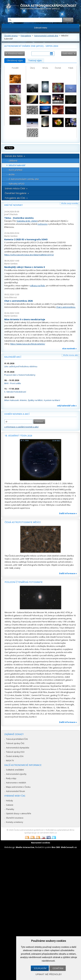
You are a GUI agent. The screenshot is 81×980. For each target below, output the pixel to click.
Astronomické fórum (15, 791)
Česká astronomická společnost (29, 830)
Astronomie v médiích (16, 783)
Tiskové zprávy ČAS (15, 743)
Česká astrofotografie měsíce (23, 522)
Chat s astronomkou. (66, 307)
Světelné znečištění (15, 770)
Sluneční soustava (15, 818)
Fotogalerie (26, 36)
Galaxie (10, 805)
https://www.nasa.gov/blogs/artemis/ (28, 344)
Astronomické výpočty (16, 774)
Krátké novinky (13, 205)
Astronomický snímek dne (46, 36)
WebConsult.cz (69, 847)
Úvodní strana (11, 36)
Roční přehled (15, 170)
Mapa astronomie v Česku (18, 787)
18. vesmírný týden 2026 (18, 436)
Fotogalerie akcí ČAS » (16, 198)
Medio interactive (25, 847)
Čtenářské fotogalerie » (17, 193)
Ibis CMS (56, 847)
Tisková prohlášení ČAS (17, 739)
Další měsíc (68, 54)
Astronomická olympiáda (18, 748)
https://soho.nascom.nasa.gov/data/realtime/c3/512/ (29, 255)
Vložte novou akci (71, 355)
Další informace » (68, 513)
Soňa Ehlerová (10, 297)
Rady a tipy (11, 778)
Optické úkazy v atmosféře (19, 813)
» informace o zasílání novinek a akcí (21, 427)
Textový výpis (35, 60)
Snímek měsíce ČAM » (16, 188)
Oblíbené (13, 161)
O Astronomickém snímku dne (24, 179)
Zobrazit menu (41, 28)
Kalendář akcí (13, 357)
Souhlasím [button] (40, 968)
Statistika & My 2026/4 (27, 221)
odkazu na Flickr (38, 286)
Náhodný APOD (17, 184)
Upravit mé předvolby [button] (49, 974)
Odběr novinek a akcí (17, 414)
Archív (12, 174)
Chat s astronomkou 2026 (18, 301)
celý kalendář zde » (67, 406)
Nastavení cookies (41, 843)
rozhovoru (43, 224)
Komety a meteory (15, 822)
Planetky (10, 809)
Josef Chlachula (11, 214)
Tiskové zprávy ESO (15, 752)
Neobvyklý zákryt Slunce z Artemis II (25, 267)
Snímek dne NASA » (15, 156)
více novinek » (69, 348)
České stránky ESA (15, 756)
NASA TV (10, 760)
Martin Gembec (11, 236)
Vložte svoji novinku (70, 203)
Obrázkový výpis (15, 60)
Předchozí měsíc (16, 54)
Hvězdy (9, 801)
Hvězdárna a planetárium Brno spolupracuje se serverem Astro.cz (49, 831)
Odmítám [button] (58, 968)
